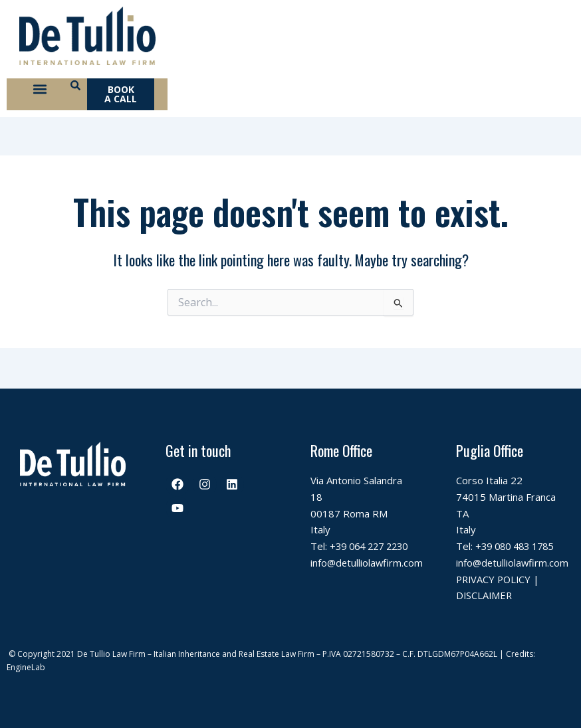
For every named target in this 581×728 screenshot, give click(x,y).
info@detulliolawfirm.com (368, 563)
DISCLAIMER (485, 595)
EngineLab (26, 667)
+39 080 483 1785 (518, 546)
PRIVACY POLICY (495, 579)
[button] (40, 91)
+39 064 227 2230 (373, 546)
